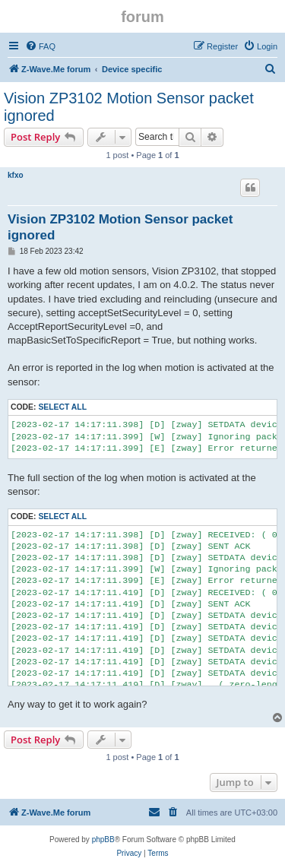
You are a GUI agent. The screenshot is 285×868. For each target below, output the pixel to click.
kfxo (16, 175)
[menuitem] (40, 46)
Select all (62, 407)
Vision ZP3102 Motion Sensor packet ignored (129, 107)
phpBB (103, 839)
